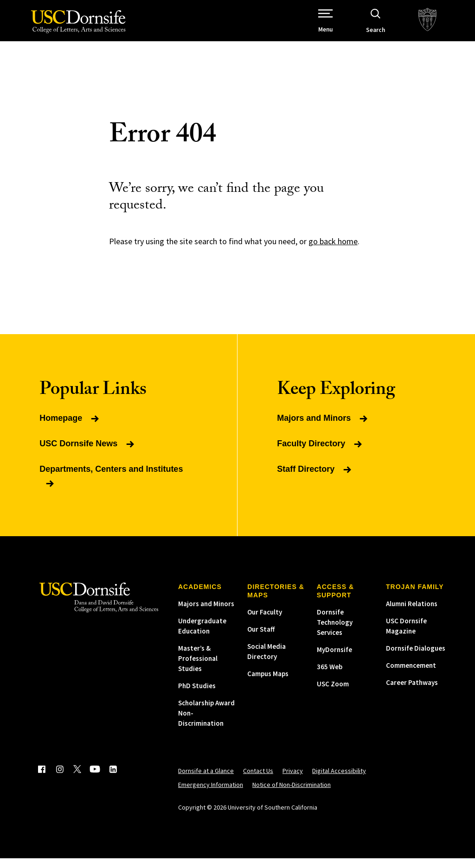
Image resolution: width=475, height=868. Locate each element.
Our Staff (261, 639)
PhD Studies (197, 695)
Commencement (411, 675)
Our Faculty (265, 622)
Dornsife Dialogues (416, 658)
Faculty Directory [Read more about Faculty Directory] (320, 453)
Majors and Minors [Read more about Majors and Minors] (323, 428)
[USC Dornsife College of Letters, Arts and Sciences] (74, 28)
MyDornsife (334, 659)
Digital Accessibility (339, 780)
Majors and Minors (206, 613)
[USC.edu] (445, 25)
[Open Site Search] (393, 25)
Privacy (293, 780)
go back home (333, 251)
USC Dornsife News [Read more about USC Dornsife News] (88, 453)
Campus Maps (268, 683)
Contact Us (258, 780)
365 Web (330, 676)
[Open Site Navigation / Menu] (343, 25)
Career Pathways (412, 692)
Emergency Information (211, 794)
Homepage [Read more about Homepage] (70, 428)
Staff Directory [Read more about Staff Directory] (315, 479)
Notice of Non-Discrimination (292, 794)
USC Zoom (333, 694)
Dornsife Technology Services (335, 632)
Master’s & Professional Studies (198, 668)
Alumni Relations (412, 613)
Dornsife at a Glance (206, 780)
